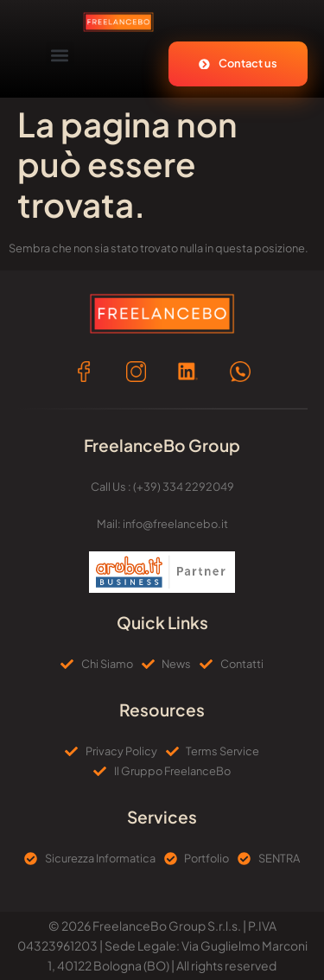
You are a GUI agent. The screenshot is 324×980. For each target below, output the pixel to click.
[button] (60, 56)
